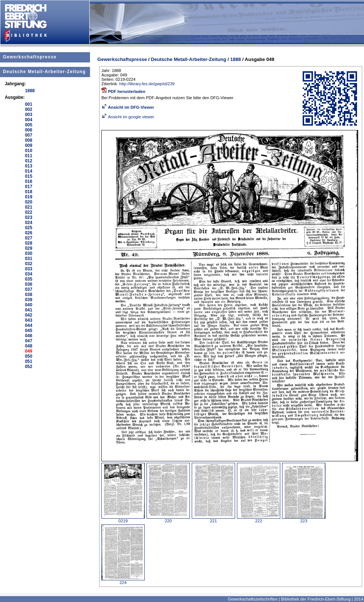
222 (259, 519)
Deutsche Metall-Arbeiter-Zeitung (44, 72)
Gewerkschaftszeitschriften (253, 599)
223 (304, 519)
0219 (123, 519)
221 (213, 519)
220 (168, 519)
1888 (236, 59)
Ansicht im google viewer (128, 117)
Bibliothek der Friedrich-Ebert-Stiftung (316, 599)
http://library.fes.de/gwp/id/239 (147, 84)
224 (123, 581)
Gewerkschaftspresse (30, 57)
